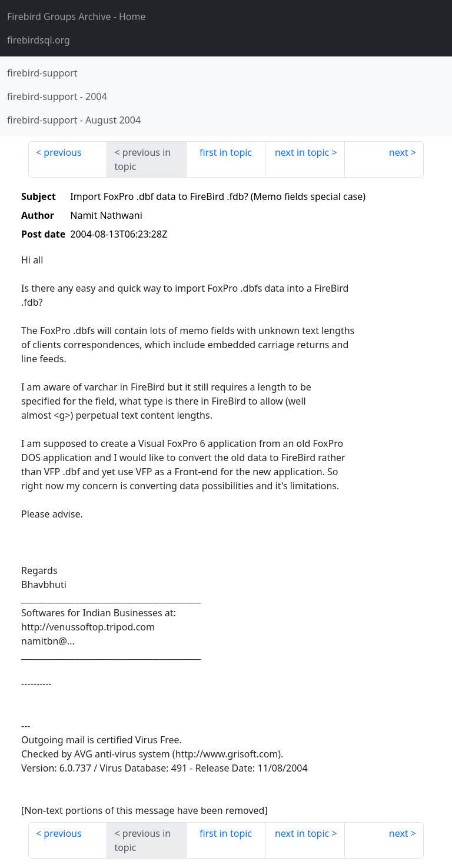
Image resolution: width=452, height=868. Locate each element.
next (399, 152)
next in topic (302, 152)
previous (62, 152)
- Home (77, 16)
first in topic (226, 152)
